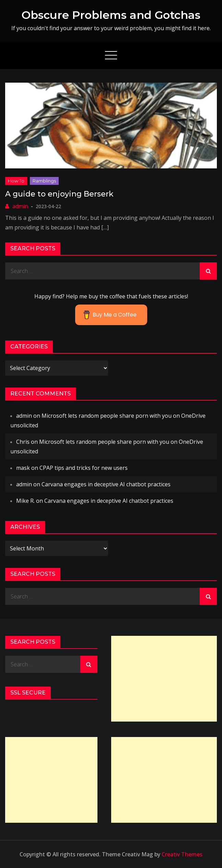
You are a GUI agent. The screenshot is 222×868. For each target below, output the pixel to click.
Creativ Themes (182, 854)
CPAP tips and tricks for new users (84, 468)
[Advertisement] (164, 679)
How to (16, 181)
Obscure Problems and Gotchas (111, 15)
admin (20, 206)
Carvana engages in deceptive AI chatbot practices (106, 484)
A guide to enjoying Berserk (59, 194)
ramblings (44, 181)
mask (23, 468)
